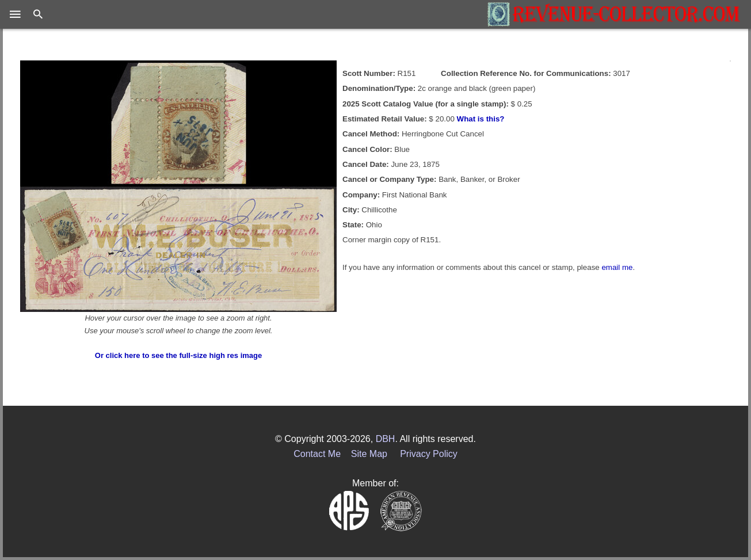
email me (617, 267)
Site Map (369, 454)
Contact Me (317, 454)
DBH (386, 439)
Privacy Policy (429, 454)
